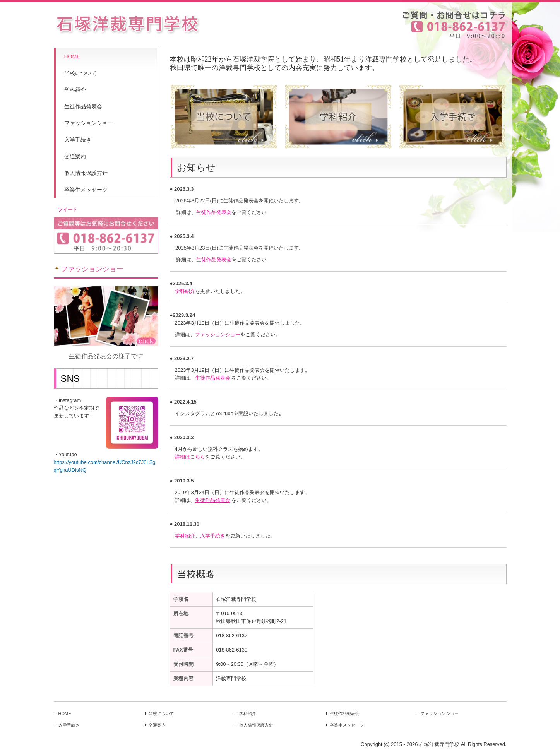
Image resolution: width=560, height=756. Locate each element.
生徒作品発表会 (83, 106)
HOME (72, 56)
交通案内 (75, 156)
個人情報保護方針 (86, 173)
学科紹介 (75, 90)
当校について (80, 73)
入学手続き (78, 140)
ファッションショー (89, 123)
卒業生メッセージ (86, 190)
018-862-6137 (232, 635)
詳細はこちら (190, 457)
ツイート (68, 210)
